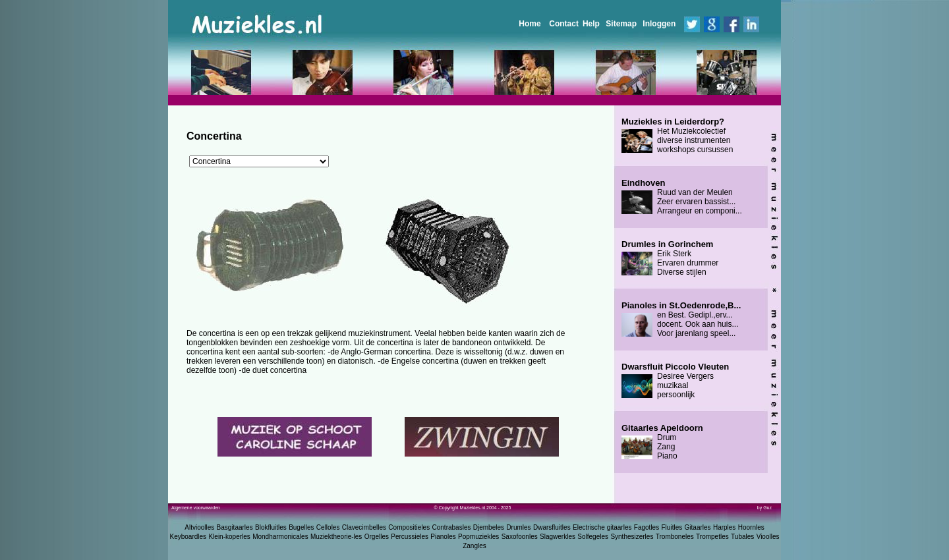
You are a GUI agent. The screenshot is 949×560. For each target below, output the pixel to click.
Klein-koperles (229, 537)
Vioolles (768, 537)
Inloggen (659, 24)
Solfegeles (593, 537)
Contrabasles (452, 527)
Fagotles (647, 527)
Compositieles (409, 527)
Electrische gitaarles (602, 527)
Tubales (742, 537)
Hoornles (751, 527)
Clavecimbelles (364, 527)
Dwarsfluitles (552, 527)
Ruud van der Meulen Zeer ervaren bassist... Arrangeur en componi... (682, 197)
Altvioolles (199, 527)
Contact (564, 24)
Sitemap (621, 24)
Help (591, 24)
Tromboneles (675, 537)
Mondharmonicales (280, 537)
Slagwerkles (558, 537)
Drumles (518, 527)
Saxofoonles (520, 537)
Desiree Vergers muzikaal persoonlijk (675, 381)
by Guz (764, 508)
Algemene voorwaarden (196, 508)
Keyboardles (188, 537)
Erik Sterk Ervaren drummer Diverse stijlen (670, 258)
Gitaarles (698, 527)
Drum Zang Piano (662, 442)
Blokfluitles (271, 527)
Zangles (474, 546)
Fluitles (672, 527)
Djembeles (489, 527)
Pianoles (443, 537)
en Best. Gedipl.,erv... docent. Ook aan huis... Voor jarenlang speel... (681, 320)
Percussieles (410, 537)
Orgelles (377, 537)
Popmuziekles (478, 537)
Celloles (328, 527)
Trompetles (712, 537)
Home (530, 24)
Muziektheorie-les (336, 537)
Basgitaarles (235, 527)
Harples (724, 527)
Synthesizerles (632, 537)
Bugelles (301, 527)
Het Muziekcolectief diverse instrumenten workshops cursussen (677, 136)
